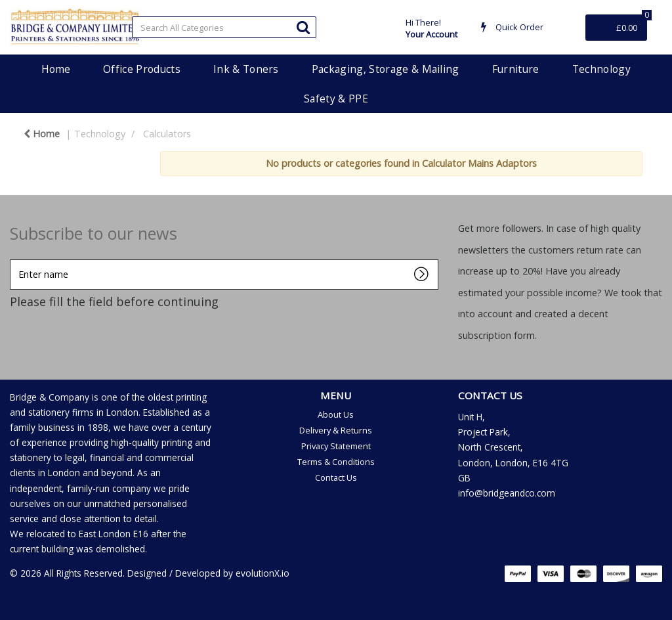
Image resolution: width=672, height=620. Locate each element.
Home (56, 69)
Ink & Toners (246, 69)
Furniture (516, 69)
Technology (601, 69)
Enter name (13, 259)
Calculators (167, 134)
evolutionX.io (262, 573)
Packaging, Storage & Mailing (386, 69)
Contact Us (336, 477)
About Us (336, 414)
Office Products (142, 69)
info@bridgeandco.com (507, 493)
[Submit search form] (303, 27)
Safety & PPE (336, 99)
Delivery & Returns (336, 430)
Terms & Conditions (336, 462)
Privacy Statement (336, 446)
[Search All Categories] (224, 27)
